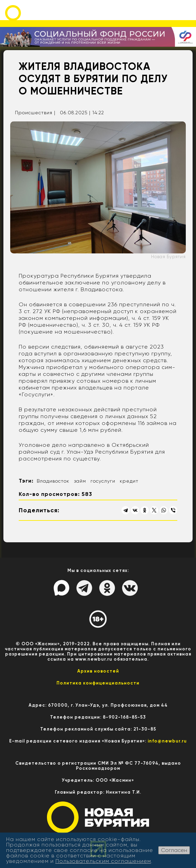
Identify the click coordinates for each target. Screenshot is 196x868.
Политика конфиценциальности (98, 683)
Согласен (174, 850)
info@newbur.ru (167, 741)
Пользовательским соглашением (103, 861)
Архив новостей (98, 671)
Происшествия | (35, 113)
